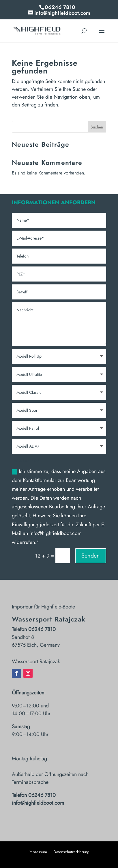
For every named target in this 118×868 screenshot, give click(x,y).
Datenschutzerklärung (71, 852)
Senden (91, 556)
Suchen (97, 127)
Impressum (38, 852)
